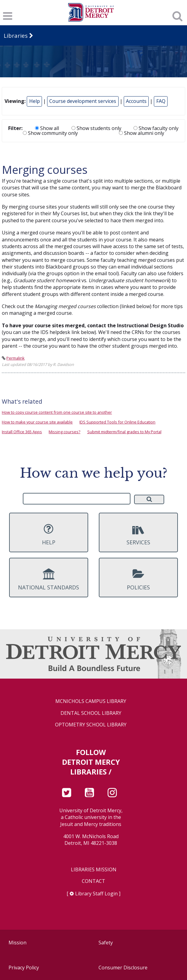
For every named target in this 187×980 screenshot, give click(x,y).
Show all (47, 128)
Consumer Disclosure (123, 968)
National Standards (49, 580)
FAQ (161, 101)
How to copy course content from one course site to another (57, 412)
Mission (17, 943)
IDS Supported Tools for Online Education (117, 422)
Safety (106, 943)
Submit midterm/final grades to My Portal (124, 432)
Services (138, 535)
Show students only (96, 128)
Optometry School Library (91, 725)
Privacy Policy (24, 968)
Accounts (136, 101)
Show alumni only (142, 133)
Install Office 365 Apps (22, 432)
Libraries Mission (94, 870)
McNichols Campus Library (91, 701)
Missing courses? (64, 432)
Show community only (50, 133)
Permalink (16, 358)
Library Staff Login (96, 894)
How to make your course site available (37, 422)
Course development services (83, 101)
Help (35, 101)
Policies (138, 580)
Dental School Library (91, 713)
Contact (93, 881)
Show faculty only (156, 128)
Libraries (16, 35)
